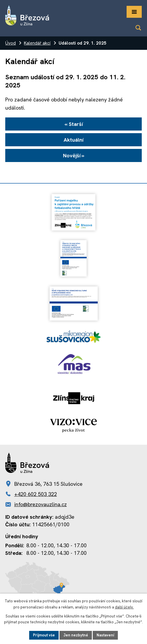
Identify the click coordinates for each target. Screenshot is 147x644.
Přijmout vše (44, 635)
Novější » (74, 155)
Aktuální (73, 140)
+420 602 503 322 (36, 494)
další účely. (124, 607)
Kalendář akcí (37, 43)
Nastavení (105, 635)
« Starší (74, 124)
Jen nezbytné (76, 635)
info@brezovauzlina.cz (41, 504)
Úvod (10, 43)
